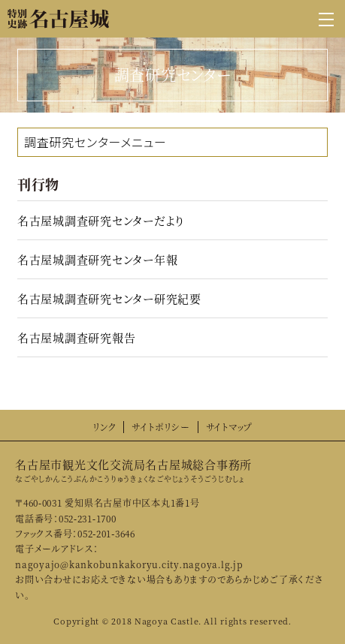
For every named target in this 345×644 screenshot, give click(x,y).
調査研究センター (73, 142)
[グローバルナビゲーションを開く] (326, 19)
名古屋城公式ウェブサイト (58, 19)
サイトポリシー (160, 427)
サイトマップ (230, 427)
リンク (104, 427)
